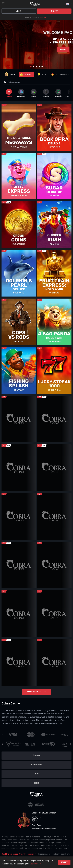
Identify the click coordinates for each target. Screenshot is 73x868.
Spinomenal (21, 93)
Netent (34, 93)
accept (64, 862)
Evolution (46, 93)
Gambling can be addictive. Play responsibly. (19, 854)
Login (19, 11)
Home (27, 18)
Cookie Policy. (36, 864)
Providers (9, 93)
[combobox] (69, 4)
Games (34, 18)
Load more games (36, 692)
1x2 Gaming (58, 93)
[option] (21, 93)
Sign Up (54, 11)
